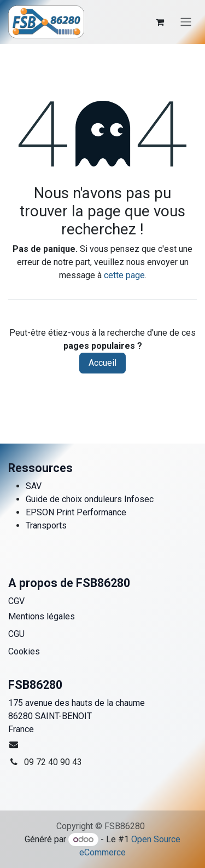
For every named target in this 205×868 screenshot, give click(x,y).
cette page (124, 275)
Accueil (102, 363)
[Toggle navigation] (186, 22)
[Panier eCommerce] (160, 22)
